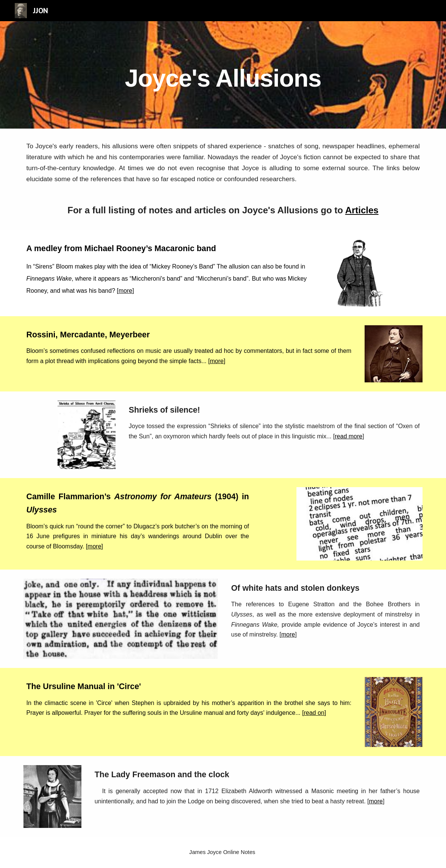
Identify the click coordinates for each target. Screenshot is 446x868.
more (125, 291)
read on (314, 713)
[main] (223, 75)
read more (349, 436)
